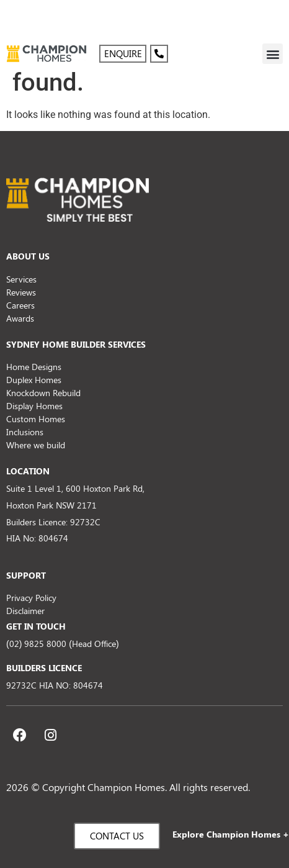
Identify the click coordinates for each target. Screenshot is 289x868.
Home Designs (34, 367)
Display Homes (34, 406)
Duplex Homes (34, 380)
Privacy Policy (31, 598)
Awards (20, 318)
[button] (273, 54)
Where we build (36, 445)
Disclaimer (25, 611)
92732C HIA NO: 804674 (55, 685)
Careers (20, 305)
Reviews (21, 292)
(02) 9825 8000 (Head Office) (63, 644)
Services (21, 279)
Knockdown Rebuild (43, 393)
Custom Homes (36, 419)
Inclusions (25, 432)
